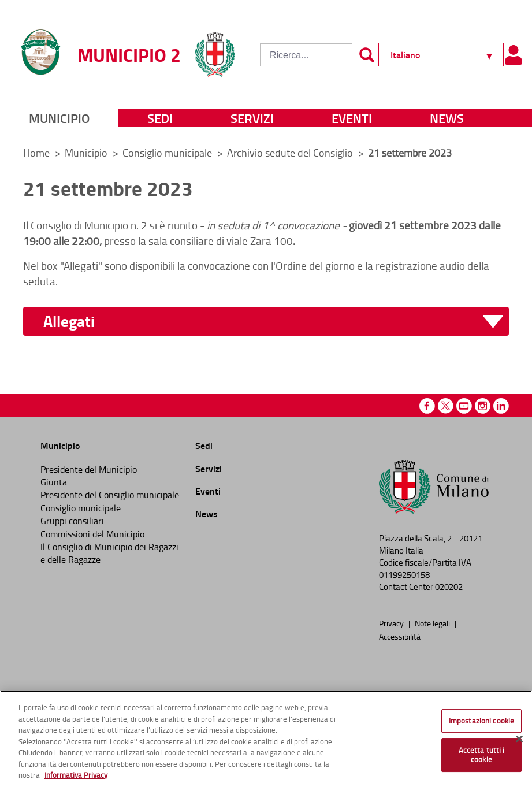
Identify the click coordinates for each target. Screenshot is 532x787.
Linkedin (501, 406)
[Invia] (367, 55)
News (447, 118)
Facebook (427, 406)
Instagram (483, 406)
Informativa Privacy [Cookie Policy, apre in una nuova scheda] (76, 775)
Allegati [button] (69, 322)
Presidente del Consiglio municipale (110, 495)
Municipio (59, 118)
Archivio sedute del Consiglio (291, 153)
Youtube (464, 406)
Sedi (160, 118)
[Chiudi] (519, 738)
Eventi (352, 118)
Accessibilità (400, 636)
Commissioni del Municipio (92, 534)
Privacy (392, 623)
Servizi (252, 118)
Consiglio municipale (168, 153)
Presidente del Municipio (89, 469)
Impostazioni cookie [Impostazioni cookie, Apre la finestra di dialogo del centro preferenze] (481, 721)
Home (36, 153)
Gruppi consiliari (72, 521)
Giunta (54, 482)
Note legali (433, 623)
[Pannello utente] (513, 55)
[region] (266, 739)
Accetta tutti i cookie (482, 755)
